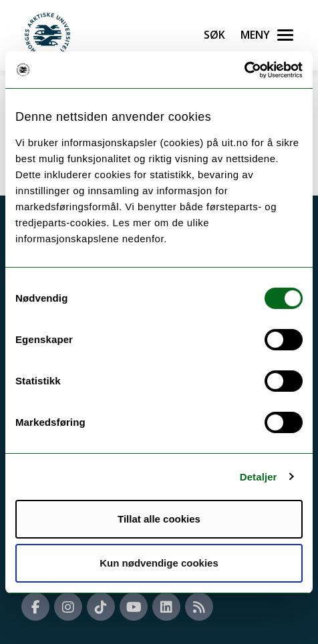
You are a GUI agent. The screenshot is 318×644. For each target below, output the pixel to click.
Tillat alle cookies (159, 519)
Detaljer (259, 477)
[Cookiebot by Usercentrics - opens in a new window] (244, 70)
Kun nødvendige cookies (159, 563)
